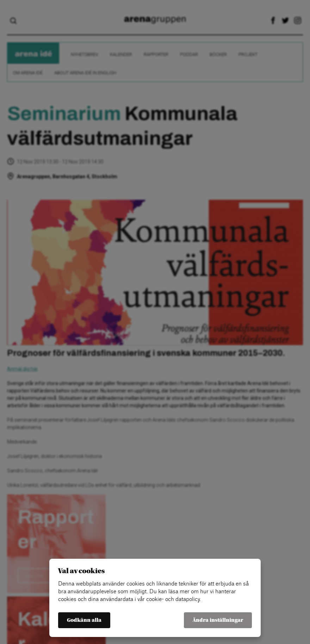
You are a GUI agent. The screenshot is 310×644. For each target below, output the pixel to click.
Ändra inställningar (218, 620)
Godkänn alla (84, 620)
